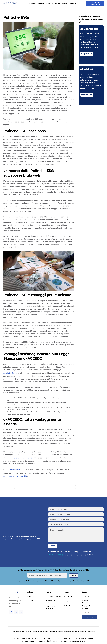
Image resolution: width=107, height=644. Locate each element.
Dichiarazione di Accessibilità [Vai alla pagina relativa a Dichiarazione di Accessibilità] (15, 476)
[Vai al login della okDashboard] (89, 617)
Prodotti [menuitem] (41, 3)
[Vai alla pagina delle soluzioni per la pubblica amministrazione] (90, 602)
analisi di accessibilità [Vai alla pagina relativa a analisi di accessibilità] (23, 458)
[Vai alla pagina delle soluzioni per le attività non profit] (85, 612)
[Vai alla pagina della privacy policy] (27, 632)
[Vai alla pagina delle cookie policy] (17, 632)
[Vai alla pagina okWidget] (87, 95)
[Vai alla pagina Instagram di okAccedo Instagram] (16, 612)
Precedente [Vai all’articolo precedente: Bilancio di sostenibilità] (10, 487)
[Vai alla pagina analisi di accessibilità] (53, 597)
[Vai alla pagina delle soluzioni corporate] (85, 597)
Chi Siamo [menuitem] (32, 3)
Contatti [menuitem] (73, 3)
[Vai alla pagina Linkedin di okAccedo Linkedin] (21, 612)
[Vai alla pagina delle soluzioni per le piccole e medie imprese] (90, 607)
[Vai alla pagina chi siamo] (31, 597)
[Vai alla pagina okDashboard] (68, 601)
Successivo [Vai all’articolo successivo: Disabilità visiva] (70, 487)
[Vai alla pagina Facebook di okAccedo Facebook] (11, 612)
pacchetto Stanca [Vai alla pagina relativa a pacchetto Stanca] (10, 373)
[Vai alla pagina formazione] (68, 597)
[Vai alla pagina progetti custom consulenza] (53, 607)
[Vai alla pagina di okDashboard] (87, 54)
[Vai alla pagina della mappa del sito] (69, 632)
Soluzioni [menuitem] (50, 3)
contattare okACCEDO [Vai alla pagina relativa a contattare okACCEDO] (16, 470)
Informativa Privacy (56, 555)
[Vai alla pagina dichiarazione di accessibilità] (53, 602)
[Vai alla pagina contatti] (30, 601)
